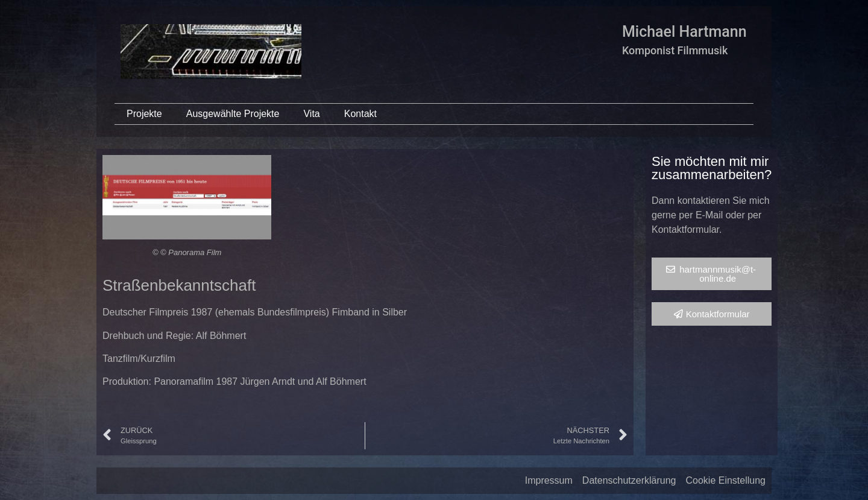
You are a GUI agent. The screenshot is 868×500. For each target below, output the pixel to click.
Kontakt (360, 114)
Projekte (144, 114)
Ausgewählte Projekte (233, 114)
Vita (311, 114)
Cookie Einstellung (725, 480)
